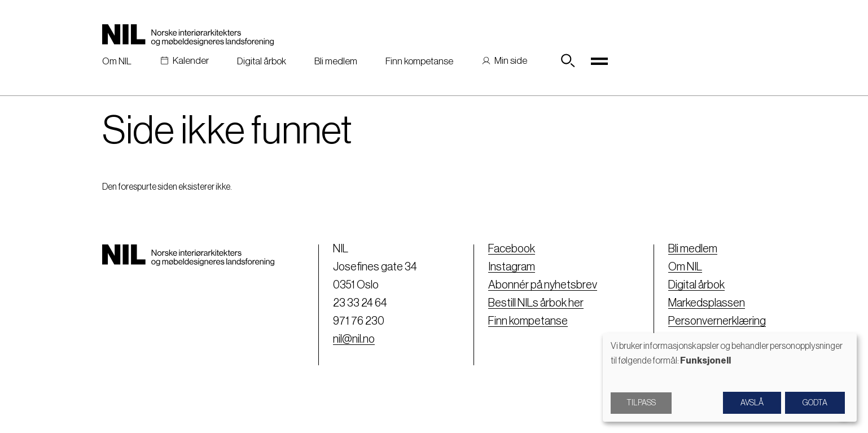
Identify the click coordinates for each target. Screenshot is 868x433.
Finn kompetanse (419, 61)
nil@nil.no (354, 339)
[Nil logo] (188, 35)
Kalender (191, 61)
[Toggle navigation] (599, 61)
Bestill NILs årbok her (536, 303)
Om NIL (117, 61)
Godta (815, 403)
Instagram (512, 267)
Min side (511, 61)
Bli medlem (336, 61)
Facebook (512, 249)
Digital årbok (262, 61)
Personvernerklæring (717, 321)
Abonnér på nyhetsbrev (543, 285)
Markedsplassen (707, 303)
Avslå (752, 403)
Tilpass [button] (641, 403)
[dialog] (730, 377)
